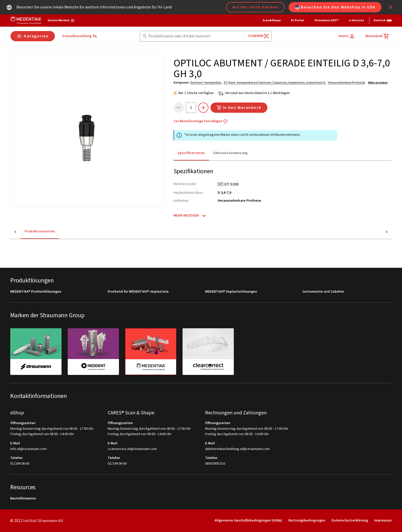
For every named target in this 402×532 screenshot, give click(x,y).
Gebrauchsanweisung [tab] (230, 153)
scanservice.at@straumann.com (132, 449)
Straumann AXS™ (326, 20)
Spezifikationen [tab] (191, 153)
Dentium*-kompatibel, (206, 83)
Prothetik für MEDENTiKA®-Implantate (138, 292)
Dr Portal (298, 20)
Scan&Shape (272, 20)
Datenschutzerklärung (350, 520)
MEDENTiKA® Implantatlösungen (231, 292)
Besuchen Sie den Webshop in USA (335, 7)
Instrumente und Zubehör (323, 292)
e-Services (356, 20)
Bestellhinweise (23, 499)
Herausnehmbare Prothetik (346, 83)
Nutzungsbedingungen (307, 520)
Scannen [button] (259, 36)
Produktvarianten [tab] (29, 231)
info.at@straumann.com (28, 449)
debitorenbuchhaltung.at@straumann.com (237, 449)
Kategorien (33, 36)
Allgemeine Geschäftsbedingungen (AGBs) (248, 520)
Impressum (383, 520)
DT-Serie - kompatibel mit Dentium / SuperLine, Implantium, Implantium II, (275, 83)
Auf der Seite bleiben (255, 7)
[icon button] (391, 7)
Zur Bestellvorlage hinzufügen (201, 121)
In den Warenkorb (239, 108)
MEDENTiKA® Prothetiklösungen (36, 292)
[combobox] (195, 36)
